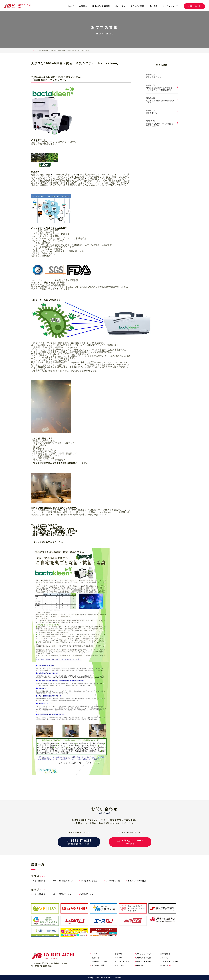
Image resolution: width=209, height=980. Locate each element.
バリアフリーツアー (145, 954)
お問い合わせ (194, 6)
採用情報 (140, 965)
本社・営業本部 (39, 881)
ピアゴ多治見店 (39, 894)
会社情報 (153, 6)
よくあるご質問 (137, 6)
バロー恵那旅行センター (63, 894)
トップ (71, 6)
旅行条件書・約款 (144, 957)
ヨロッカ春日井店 (113, 881)
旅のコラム (120, 6)
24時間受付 (130, 842)
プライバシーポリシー (169, 961)
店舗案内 (83, 6)
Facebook (164, 965)
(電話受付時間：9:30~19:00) (79, 842)
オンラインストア (170, 6)
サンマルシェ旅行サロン (63, 881)
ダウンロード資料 (144, 961)
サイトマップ (165, 957)
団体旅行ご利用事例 (101, 6)
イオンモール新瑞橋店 (137, 881)
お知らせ (118, 957)
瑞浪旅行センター (88, 894)
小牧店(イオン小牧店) (89, 881)
